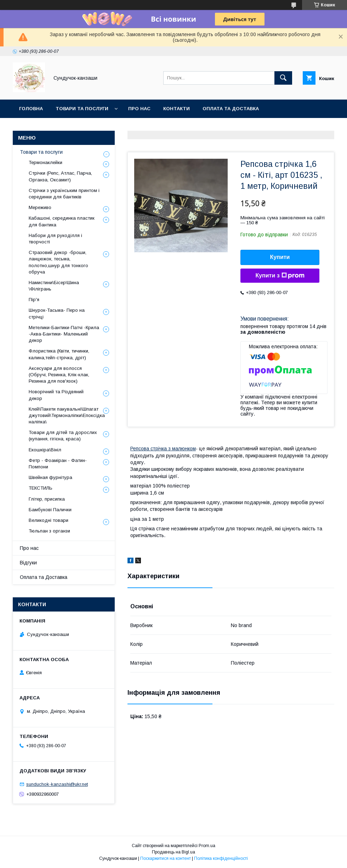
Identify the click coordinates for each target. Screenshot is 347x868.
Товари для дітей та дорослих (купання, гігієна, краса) (63, 436)
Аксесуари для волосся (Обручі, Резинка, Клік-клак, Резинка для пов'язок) (59, 375)
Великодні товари (49, 520)
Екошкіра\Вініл (45, 450)
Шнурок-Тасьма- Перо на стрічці (57, 313)
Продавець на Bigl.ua (173, 852)
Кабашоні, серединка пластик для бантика (62, 221)
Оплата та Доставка (231, 109)
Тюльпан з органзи (49, 531)
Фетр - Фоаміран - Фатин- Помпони (58, 464)
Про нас (139, 109)
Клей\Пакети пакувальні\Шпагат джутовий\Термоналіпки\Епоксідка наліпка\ (67, 415)
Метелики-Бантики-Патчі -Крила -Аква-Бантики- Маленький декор (64, 334)
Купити (280, 257)
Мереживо (40, 207)
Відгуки (28, 563)
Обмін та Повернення (49, 127)
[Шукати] (283, 78)
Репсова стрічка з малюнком (163, 449)
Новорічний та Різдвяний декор (56, 395)
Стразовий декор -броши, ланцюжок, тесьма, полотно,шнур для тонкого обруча (58, 262)
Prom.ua (207, 846)
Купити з (280, 276)
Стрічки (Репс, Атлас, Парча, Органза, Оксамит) (60, 176)
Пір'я (34, 300)
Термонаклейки (45, 162)
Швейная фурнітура (50, 477)
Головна (31, 109)
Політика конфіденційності (221, 858)
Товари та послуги (82, 109)
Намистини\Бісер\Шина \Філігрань (54, 286)
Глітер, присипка (47, 499)
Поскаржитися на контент (166, 858)
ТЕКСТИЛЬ (41, 488)
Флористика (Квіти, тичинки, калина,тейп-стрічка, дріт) (59, 354)
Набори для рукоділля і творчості (55, 239)
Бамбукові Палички (50, 510)
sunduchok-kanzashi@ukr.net (57, 784)
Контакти (177, 109)
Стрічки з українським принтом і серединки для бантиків (64, 194)
